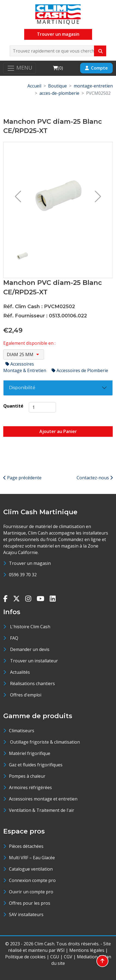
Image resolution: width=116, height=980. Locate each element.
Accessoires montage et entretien (43, 799)
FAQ (14, 638)
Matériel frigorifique (30, 753)
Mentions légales (87, 950)
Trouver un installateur (34, 661)
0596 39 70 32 (23, 575)
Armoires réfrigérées (30, 787)
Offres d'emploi (26, 695)
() (58, 68)
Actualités (20, 672)
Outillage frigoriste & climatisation (44, 742)
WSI (61, 950)
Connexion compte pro (32, 880)
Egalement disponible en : (29, 343)
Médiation (87, 957)
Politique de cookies (25, 957)
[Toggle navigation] (20, 68)
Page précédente (22, 478)
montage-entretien (93, 86)
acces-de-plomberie (59, 93)
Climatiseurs (22, 731)
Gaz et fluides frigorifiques (36, 765)
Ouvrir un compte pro (31, 892)
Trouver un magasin (58, 34)
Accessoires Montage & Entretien (25, 367)
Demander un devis (30, 649)
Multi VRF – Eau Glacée (32, 858)
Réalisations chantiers (32, 683)
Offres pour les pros (30, 903)
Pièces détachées (26, 846)
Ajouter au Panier (58, 431)
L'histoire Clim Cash (30, 627)
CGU (55, 957)
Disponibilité (22, 388)
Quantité (13, 406)
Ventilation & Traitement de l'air (42, 810)
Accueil (34, 86)
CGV (68, 957)
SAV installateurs (26, 914)
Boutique (57, 86)
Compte (96, 68)
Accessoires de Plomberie (80, 370)
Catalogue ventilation (31, 869)
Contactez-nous (95, 478)
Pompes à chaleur (27, 776)
